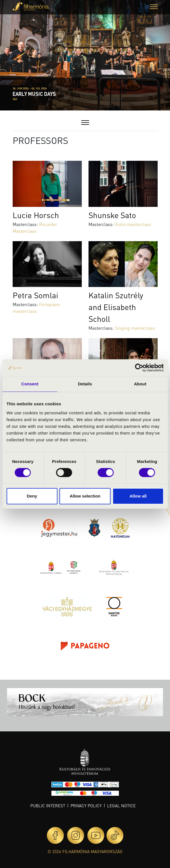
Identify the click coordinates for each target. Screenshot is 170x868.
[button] (154, 7)
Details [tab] (85, 384)
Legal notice (121, 806)
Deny (32, 496)
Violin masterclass (133, 224)
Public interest (48, 806)
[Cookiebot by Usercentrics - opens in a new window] (139, 368)
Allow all (138, 496)
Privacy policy (86, 806)
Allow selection (85, 496)
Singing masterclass (135, 328)
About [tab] (140, 384)
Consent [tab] (30, 384)
